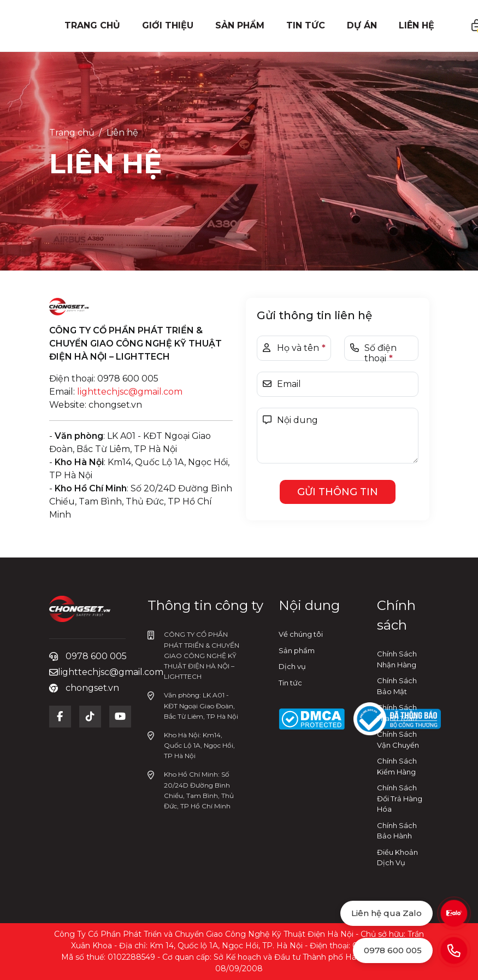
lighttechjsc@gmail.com (130, 392)
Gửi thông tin (338, 492)
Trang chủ (72, 133)
